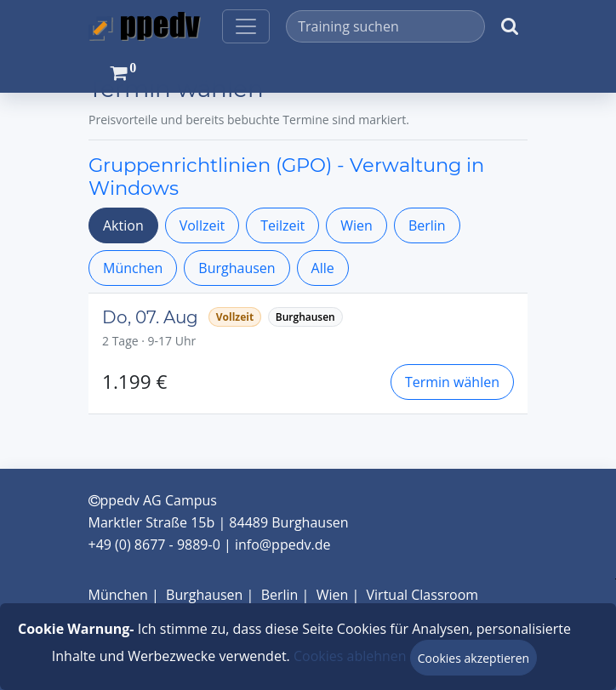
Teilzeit (282, 225)
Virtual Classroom (423, 595)
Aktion (123, 225)
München (133, 268)
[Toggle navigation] (246, 26)
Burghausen (237, 268)
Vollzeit (202, 225)
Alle (323, 268)
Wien (356, 225)
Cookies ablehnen (350, 656)
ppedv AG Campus (153, 500)
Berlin (427, 225)
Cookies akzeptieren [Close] (473, 658)
